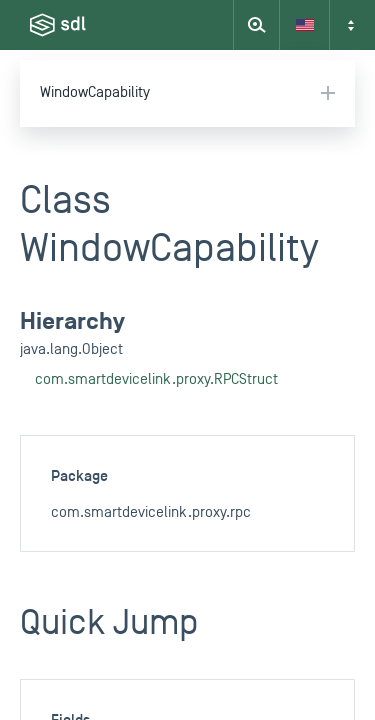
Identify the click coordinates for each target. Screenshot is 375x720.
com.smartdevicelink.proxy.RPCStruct (156, 379)
